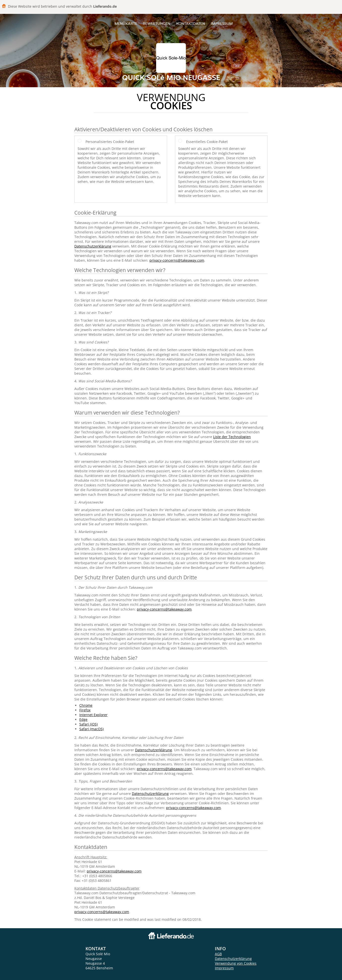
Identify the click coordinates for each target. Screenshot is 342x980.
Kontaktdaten (191, 23)
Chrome (86, 705)
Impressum (222, 23)
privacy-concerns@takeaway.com (177, 260)
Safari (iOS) (88, 724)
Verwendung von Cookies (236, 963)
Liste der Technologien (232, 437)
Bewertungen (157, 23)
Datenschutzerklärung (93, 246)
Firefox (85, 710)
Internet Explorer (93, 715)
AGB (218, 954)
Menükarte (126, 23)
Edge (83, 719)
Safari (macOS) (91, 729)
